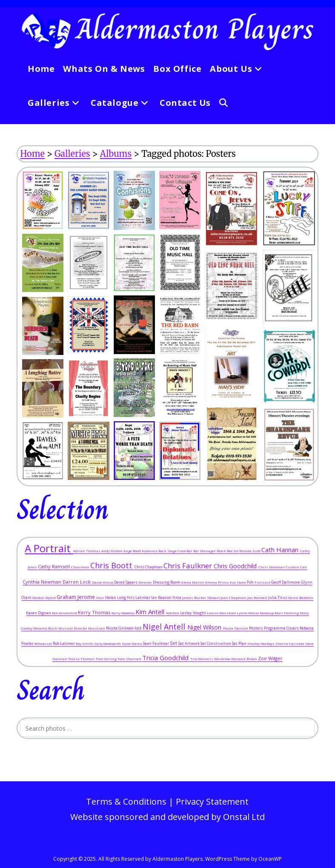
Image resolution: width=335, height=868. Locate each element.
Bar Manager (205, 551)
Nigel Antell (165, 627)
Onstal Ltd (244, 817)
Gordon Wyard (44, 597)
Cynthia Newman (43, 582)
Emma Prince (218, 582)
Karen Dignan (39, 613)
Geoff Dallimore (286, 582)
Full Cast (263, 582)
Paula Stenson (236, 628)
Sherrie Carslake (290, 643)
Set (174, 643)
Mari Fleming (287, 613)
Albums (116, 154)
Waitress (206, 659)
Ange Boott (133, 551)
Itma (177, 597)
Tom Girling (107, 659)
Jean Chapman (234, 597)
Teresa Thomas (82, 659)
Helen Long (116, 597)
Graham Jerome (76, 597)
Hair (101, 597)
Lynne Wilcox (248, 613)
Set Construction (216, 643)
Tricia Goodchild (166, 658)
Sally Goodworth (108, 643)
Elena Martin (193, 582)
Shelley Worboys (261, 643)
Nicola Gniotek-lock (124, 628)
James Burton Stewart (201, 597)
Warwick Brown (245, 659)
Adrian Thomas (87, 551)
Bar (190, 551)
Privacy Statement (212, 801)
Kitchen (173, 613)
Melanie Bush (46, 628)
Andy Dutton (112, 551)
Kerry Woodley (123, 613)
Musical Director (73, 628)
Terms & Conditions (126, 801)
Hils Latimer (139, 597)
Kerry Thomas (95, 612)
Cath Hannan (281, 550)
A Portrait (49, 548)
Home (32, 154)
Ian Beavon (162, 597)
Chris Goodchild (236, 566)
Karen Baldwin (301, 597)
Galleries (72, 154)
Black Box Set (228, 551)
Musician (97, 628)
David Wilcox (103, 582)
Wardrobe (223, 659)
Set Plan (240, 643)
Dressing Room (167, 582)
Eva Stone (238, 582)
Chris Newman (272, 567)
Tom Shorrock (130, 659)
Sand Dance (132, 643)
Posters (256, 628)
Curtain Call (296, 567)
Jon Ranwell (258, 597)
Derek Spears (126, 582)
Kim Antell (151, 612)
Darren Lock (77, 582)
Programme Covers (282, 628)
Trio (194, 659)
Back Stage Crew (172, 551)
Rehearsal (44, 643)
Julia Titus (278, 597)
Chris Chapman (149, 567)
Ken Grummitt (65, 613)
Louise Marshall (222, 613)
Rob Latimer (64, 643)
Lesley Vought (193, 613)
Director (146, 582)
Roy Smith (85, 643)
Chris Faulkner (189, 566)
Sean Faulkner (156, 643)
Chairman (81, 567)
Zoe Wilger (270, 658)
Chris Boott (112, 565)
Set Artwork (189, 643)
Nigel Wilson (205, 627)
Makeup (267, 613)
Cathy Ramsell (54, 566)
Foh (251, 582)
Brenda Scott (250, 551)
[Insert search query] (167, 728)
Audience (150, 551)
